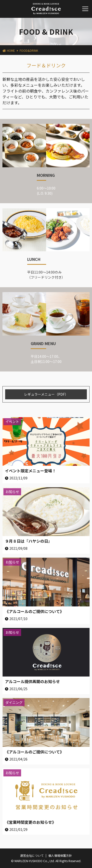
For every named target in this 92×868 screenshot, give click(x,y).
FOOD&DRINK (29, 50)
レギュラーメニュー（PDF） (46, 394)
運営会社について (32, 855)
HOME (11, 50)
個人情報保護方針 (60, 855)
